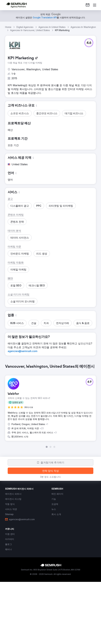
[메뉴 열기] (95, 5)
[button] (89, 43)
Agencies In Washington (83, 27)
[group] (50, 406)
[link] (88, 5)
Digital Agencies (25, 27)
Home (8, 27)
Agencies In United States (52, 27)
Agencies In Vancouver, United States (30, 30)
